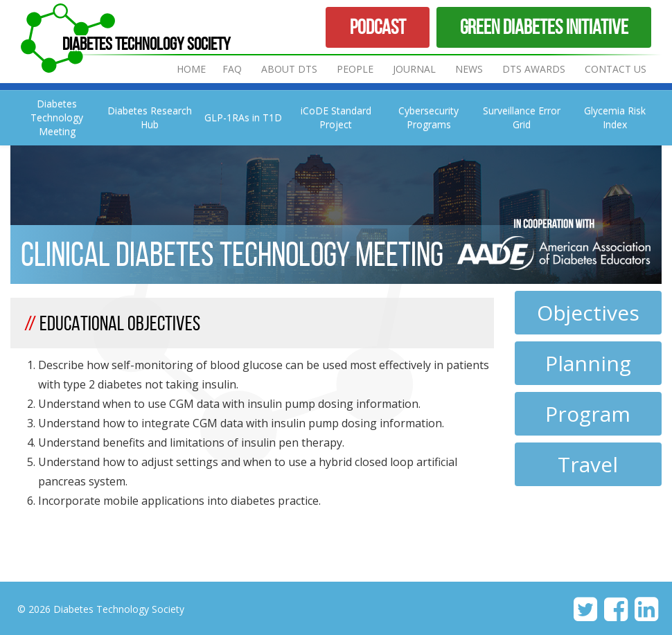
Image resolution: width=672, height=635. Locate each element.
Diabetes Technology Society (147, 44)
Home (191, 69)
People (355, 69)
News (469, 69)
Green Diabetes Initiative (544, 27)
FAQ (232, 69)
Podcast (378, 27)
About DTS (289, 69)
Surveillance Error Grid (522, 117)
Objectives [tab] (588, 313)
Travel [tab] (588, 464)
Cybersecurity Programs (428, 117)
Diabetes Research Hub (150, 117)
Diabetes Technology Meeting (57, 117)
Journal (416, 69)
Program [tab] (588, 414)
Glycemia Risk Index (615, 117)
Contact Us (616, 69)
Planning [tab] (588, 363)
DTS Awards (534, 69)
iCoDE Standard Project (336, 117)
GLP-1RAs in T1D (243, 117)
